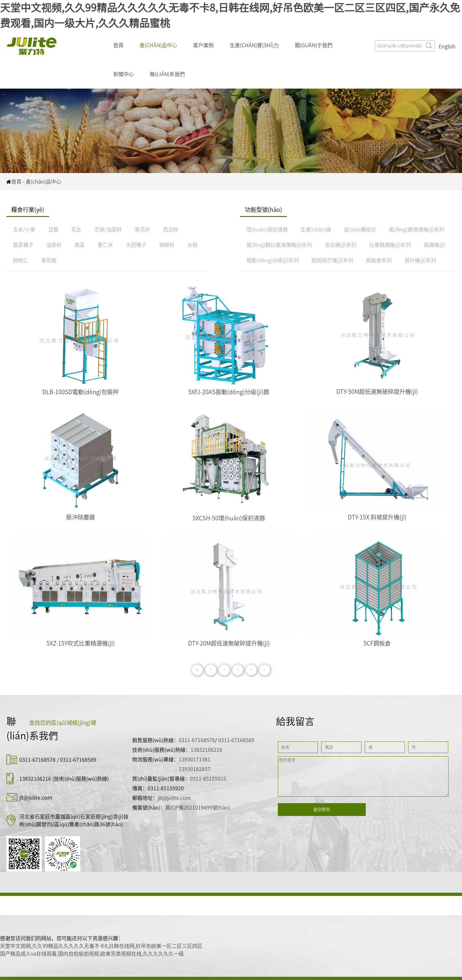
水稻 (193, 245)
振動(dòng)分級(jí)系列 (273, 260)
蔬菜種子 (23, 245)
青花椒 (49, 260)
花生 (76, 230)
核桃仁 (21, 260)
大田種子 (136, 245)
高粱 (80, 245)
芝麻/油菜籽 (108, 230)
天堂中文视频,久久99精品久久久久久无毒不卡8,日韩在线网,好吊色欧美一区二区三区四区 (101, 946)
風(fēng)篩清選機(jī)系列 (417, 230)
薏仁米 (105, 245)
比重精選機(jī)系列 (390, 245)
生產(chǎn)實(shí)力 (254, 45)
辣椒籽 (167, 245)
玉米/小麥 (24, 230)
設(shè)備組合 (360, 230)
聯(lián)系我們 (167, 74)
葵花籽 (142, 230)
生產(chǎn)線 (316, 230)
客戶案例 (203, 45)
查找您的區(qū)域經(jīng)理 (63, 723)
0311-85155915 (208, 779)
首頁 (118, 45)
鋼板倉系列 (379, 260)
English (447, 47)
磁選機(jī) (434, 245)
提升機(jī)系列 (420, 260)
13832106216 (35, 779)
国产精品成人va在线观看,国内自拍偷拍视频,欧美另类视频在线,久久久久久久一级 (92, 954)
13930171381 (195, 759)
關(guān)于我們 (314, 45)
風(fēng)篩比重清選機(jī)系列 (279, 245)
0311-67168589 (78, 760)
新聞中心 (124, 74)
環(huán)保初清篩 (267, 230)
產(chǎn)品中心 (158, 45)
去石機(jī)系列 (341, 245)
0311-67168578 (38, 760)
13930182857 (195, 769)
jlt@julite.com (36, 798)
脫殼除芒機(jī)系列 (332, 260)
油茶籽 (54, 245)
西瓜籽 (171, 230)
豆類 (53, 230)
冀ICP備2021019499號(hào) (198, 808)
